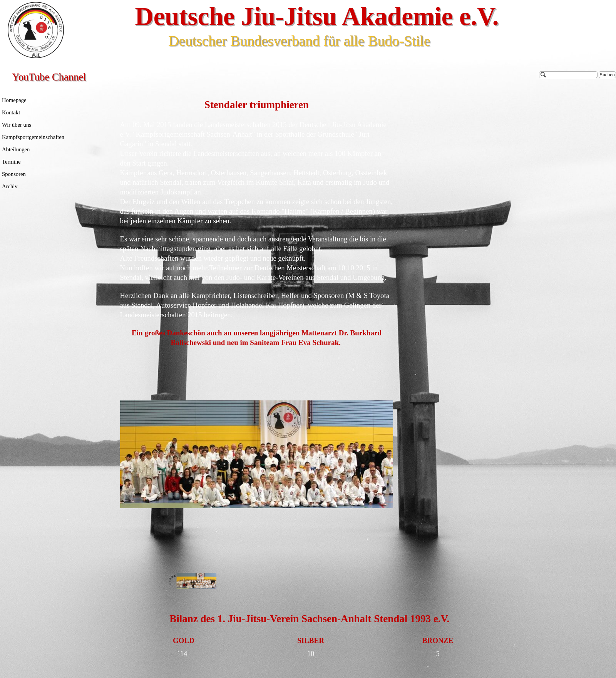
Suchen (607, 74)
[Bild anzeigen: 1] (197, 581)
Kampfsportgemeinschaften (33, 137)
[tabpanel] (257, 223)
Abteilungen (16, 149)
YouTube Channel (49, 77)
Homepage (14, 100)
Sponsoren (14, 174)
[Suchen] (568, 75)
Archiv (10, 186)
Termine (11, 162)
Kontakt (11, 112)
